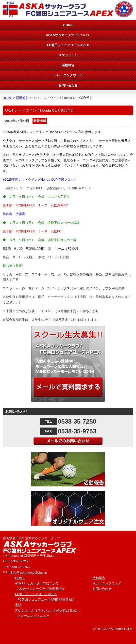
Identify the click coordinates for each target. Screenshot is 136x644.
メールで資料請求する (68, 387)
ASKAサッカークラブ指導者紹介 (41, 589)
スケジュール (68, 55)
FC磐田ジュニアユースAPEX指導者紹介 (46, 599)
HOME (68, 25)
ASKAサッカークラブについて (68, 35)
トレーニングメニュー (34, 616)
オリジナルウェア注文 (68, 509)
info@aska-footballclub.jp (29, 572)
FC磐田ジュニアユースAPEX (68, 45)
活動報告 (68, 65)
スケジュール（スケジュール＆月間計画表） (47, 610)
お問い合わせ (68, 85)
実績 (18, 605)
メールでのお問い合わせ (68, 441)
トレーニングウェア (68, 75)
